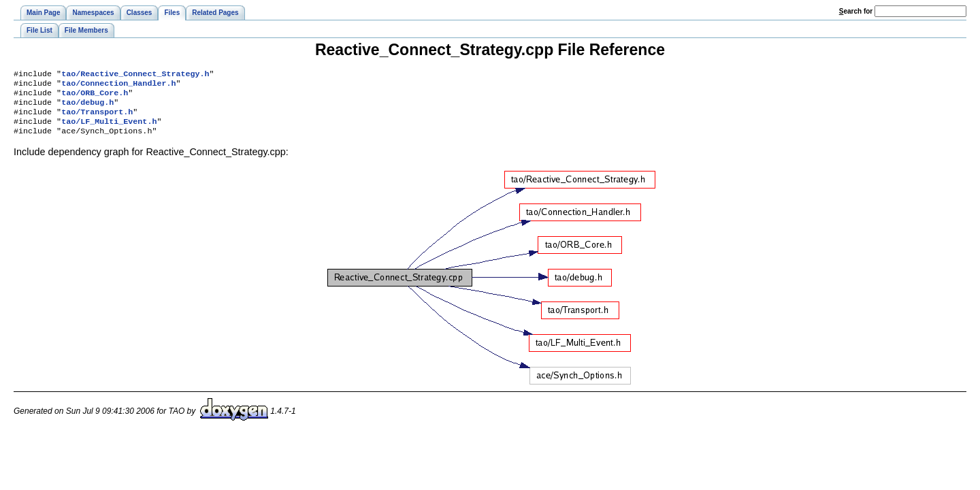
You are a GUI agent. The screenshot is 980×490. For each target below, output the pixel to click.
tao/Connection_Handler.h (118, 86)
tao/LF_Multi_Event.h (109, 129)
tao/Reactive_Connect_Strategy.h (135, 75)
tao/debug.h (87, 108)
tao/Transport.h (97, 118)
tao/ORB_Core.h (95, 97)
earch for (856, 11)
